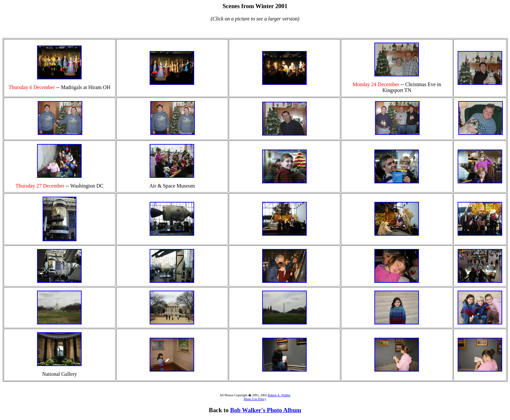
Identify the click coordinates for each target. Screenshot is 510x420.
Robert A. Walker (279, 395)
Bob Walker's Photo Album (266, 410)
